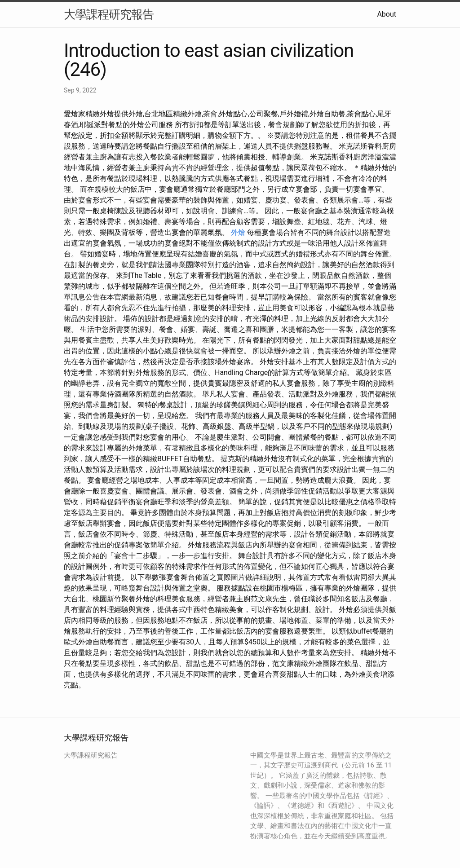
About (387, 14)
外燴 (238, 232)
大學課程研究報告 (109, 14)
